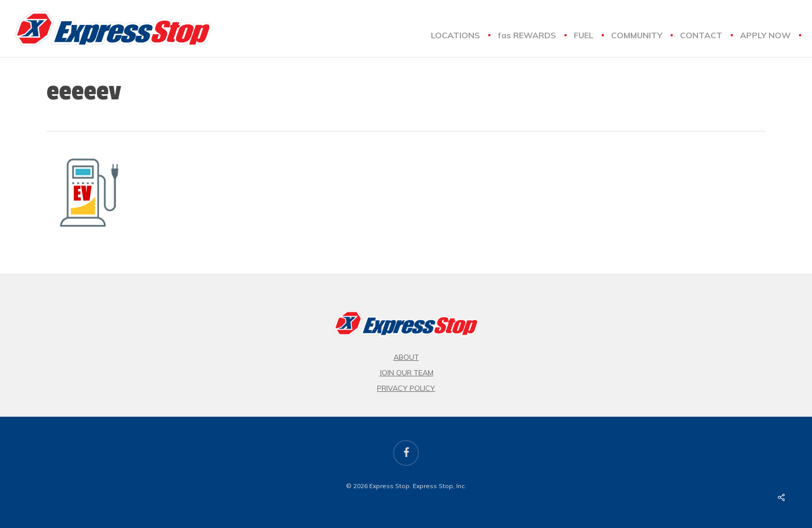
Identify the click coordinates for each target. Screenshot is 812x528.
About (406, 357)
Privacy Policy (406, 388)
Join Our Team (406, 373)
